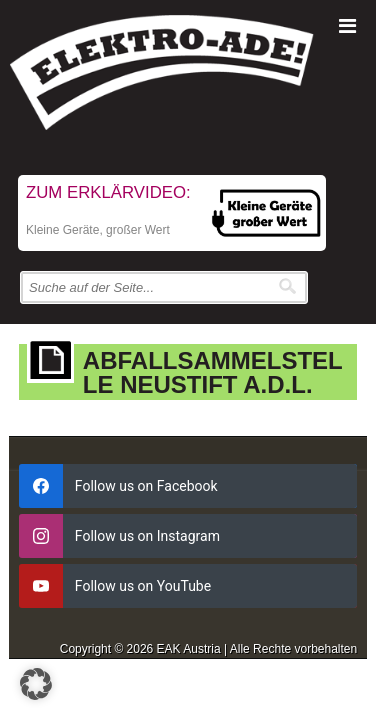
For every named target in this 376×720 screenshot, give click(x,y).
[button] (36, 684)
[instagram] (188, 536)
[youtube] (188, 586)
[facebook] (188, 486)
